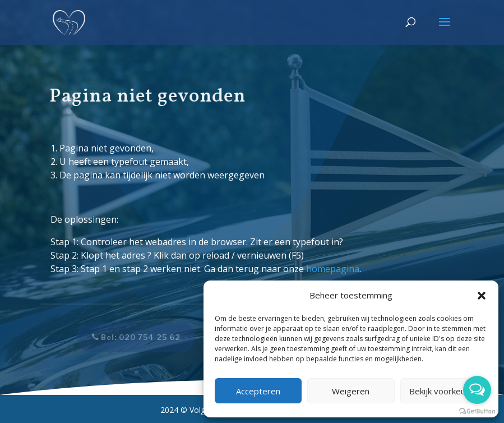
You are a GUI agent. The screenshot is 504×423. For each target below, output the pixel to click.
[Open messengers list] (477, 390)
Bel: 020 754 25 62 (137, 337)
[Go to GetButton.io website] (477, 411)
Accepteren (258, 391)
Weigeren (351, 391)
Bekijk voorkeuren (444, 391)
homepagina (333, 269)
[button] (482, 296)
